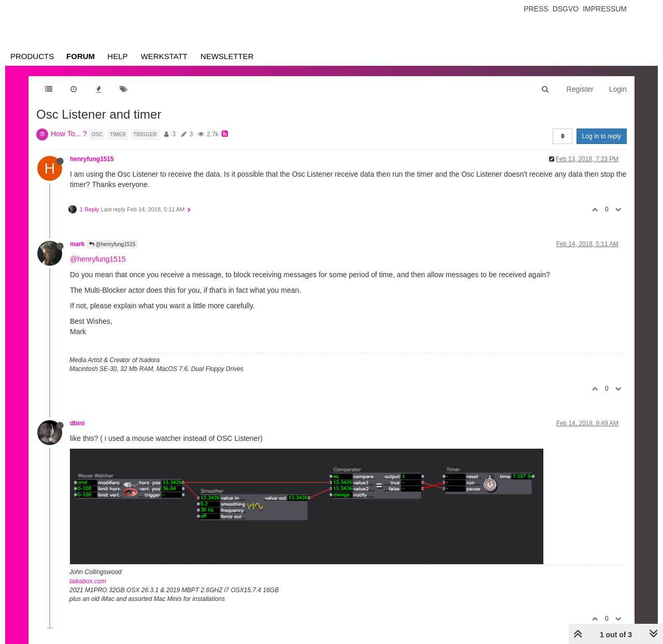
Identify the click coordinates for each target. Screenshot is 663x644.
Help (117, 56)
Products (32, 56)
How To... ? (69, 134)
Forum (81, 56)
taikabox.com (88, 581)
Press (536, 9)
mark (77, 244)
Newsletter (227, 56)
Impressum (605, 9)
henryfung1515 (92, 159)
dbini (77, 423)
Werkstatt (164, 56)
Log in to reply (602, 136)
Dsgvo (566, 9)
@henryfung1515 (112, 244)
